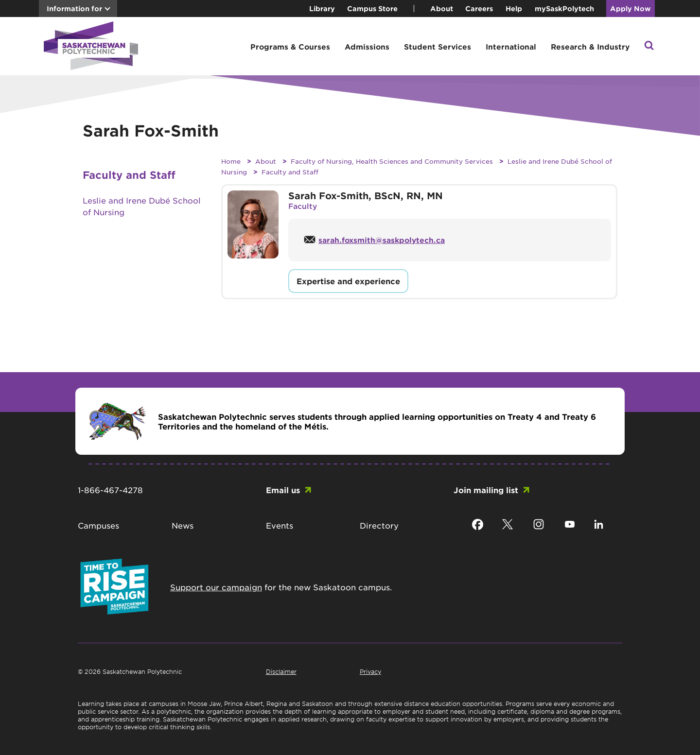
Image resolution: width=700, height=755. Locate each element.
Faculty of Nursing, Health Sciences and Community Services (392, 161)
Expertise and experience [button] (348, 281)
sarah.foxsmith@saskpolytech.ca (382, 240)
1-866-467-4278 (110, 490)
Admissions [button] (367, 46)
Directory (379, 525)
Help (514, 9)
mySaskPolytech (564, 9)
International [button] (511, 46)
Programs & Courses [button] (290, 46)
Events (280, 525)
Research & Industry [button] (590, 46)
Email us (283, 490)
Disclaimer (281, 671)
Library (322, 9)
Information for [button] (74, 9)
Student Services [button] (437, 46)
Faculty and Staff (290, 172)
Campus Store (372, 9)
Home (231, 161)
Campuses (98, 525)
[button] (649, 46)
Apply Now (630, 9)
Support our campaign (216, 587)
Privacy (370, 671)
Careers (479, 9)
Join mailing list (486, 490)
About (442, 9)
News (183, 525)
